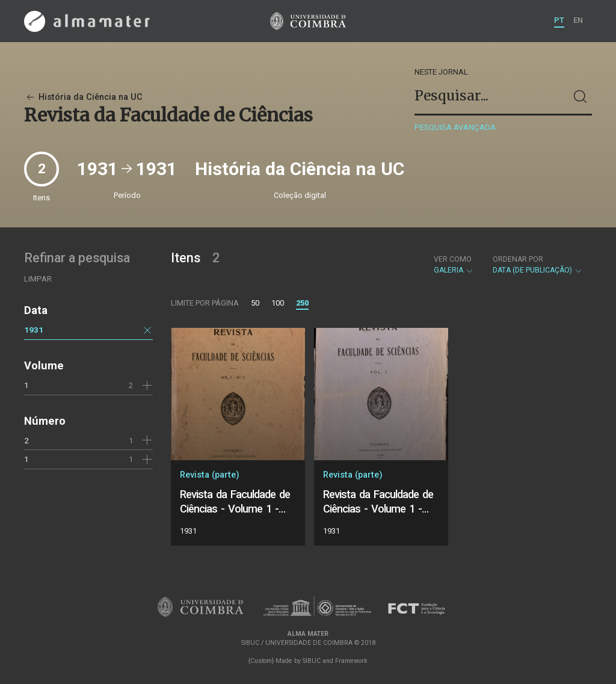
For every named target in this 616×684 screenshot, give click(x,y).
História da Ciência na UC (83, 97)
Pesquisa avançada (455, 127)
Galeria (454, 265)
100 (278, 303)
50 (255, 303)
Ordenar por (518, 259)
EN (578, 20)
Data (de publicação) (538, 265)
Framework (351, 661)
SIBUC (312, 661)
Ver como (453, 259)
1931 (34, 330)
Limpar (38, 279)
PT (559, 20)
